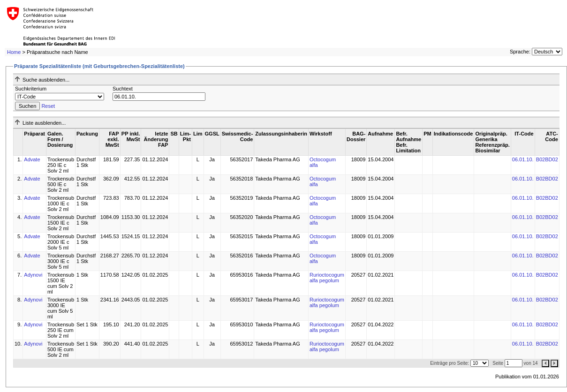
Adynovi (33, 275)
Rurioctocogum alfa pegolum (327, 278)
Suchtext (123, 89)
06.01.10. (523, 159)
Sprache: (520, 52)
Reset (48, 106)
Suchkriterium (31, 89)
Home (14, 52)
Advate (32, 159)
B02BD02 (547, 159)
